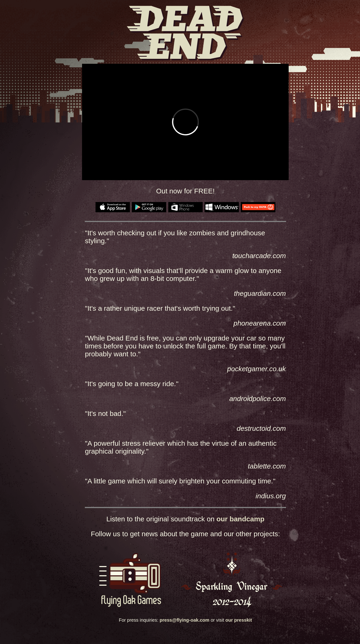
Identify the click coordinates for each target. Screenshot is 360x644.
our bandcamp (240, 519)
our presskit (239, 620)
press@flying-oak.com (185, 620)
